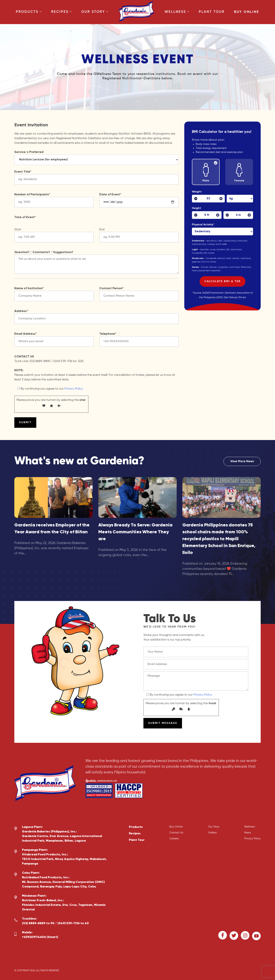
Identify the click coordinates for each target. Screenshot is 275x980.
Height (197, 208)
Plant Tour (212, 12)
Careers (174, 839)
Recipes (61, 12)
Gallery (212, 833)
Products (29, 12)
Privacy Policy (74, 389)
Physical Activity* (204, 225)
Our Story (95, 12)
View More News (242, 461)
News (248, 833)
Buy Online (247, 12)
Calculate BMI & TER (222, 281)
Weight (197, 192)
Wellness (177, 12)
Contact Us (176, 833)
